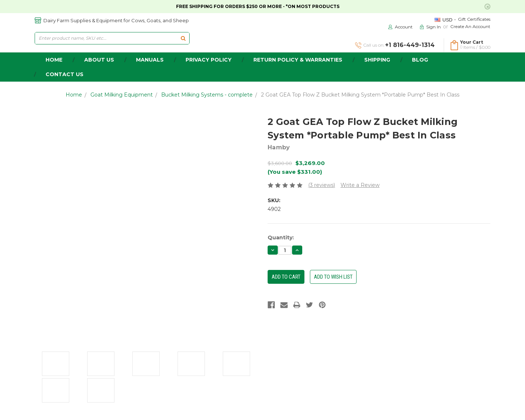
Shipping (377, 60)
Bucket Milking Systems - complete (207, 95)
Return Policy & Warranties (298, 60)
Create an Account (470, 26)
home (54, 60)
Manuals (150, 60)
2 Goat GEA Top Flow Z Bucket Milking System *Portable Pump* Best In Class (360, 95)
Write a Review (360, 185)
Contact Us (65, 74)
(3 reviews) (322, 185)
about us (99, 60)
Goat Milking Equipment (122, 95)
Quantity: (281, 238)
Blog (420, 60)
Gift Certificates (474, 19)
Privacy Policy (209, 60)
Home (74, 95)
